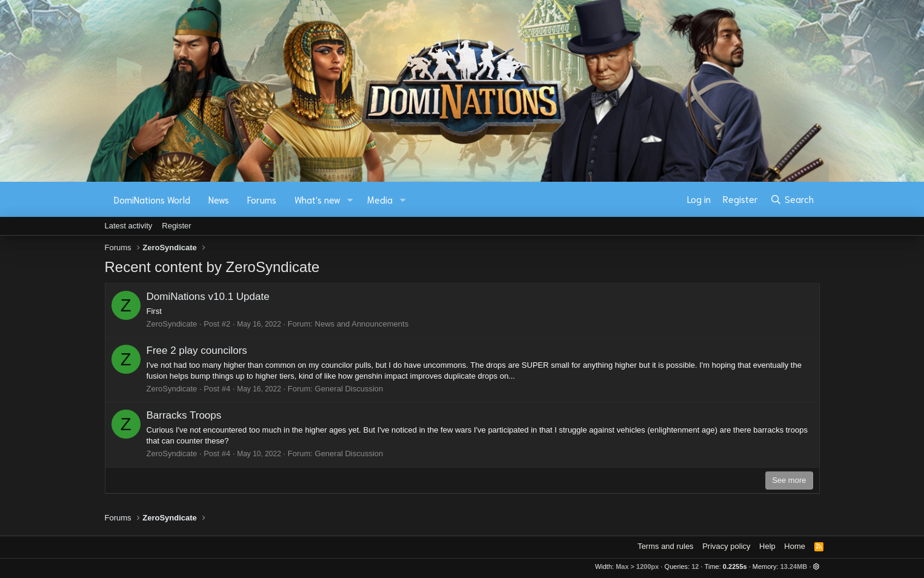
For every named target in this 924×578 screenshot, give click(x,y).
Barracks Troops (184, 415)
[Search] (792, 199)
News (219, 199)
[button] (350, 200)
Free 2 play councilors (197, 350)
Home (795, 546)
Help (767, 546)
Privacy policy (726, 546)
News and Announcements (362, 324)
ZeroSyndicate (172, 324)
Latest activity (129, 226)
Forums (262, 199)
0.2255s (735, 566)
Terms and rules (665, 546)
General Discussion (349, 389)
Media (380, 199)
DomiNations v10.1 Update (208, 297)
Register (176, 226)
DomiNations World (152, 199)
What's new (317, 199)
